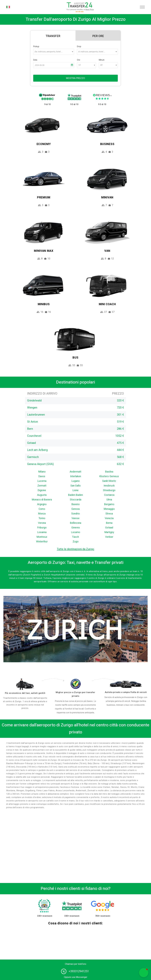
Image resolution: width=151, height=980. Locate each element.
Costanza (109, 495)
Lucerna (42, 481)
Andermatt (75, 472)
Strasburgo (109, 490)
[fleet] (126, 684)
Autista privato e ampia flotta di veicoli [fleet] (126, 692)
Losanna (42, 532)
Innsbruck (109, 486)
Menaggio (109, 509)
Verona (42, 523)
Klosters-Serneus (109, 476)
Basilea (109, 472)
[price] (75, 684)
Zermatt (42, 486)
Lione (75, 490)
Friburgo (42, 528)
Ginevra (75, 528)
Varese (75, 518)
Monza (42, 514)
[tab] (53, 36)
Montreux (42, 537)
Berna (109, 523)
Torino (42, 518)
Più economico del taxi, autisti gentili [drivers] (25, 693)
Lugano (76, 481)
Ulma (109, 500)
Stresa (109, 514)
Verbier (109, 537)
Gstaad (109, 528)
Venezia (109, 518)
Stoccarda (76, 500)
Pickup (36, 47)
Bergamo (109, 504)
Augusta (42, 495)
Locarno (76, 532)
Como (42, 509)
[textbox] (54, 52)
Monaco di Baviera (42, 500)
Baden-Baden (75, 495)
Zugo (76, 542)
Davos (42, 476)
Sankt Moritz (109, 481)
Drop (79, 47)
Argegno (42, 504)
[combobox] (54, 52)
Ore (79, 60)
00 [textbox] (101, 65)
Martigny (109, 532)
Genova (75, 509)
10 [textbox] (79, 65)
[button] (144, 973)
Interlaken (76, 476)
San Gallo (75, 486)
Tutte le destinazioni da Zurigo (75, 549)
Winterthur (42, 542)
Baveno (76, 504)
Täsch (75, 537)
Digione (42, 490)
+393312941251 (79, 971)
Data (35, 60)
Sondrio (75, 514)
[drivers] (25, 684)
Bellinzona (76, 523)
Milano (42, 472)
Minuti (102, 60)
